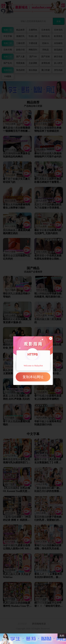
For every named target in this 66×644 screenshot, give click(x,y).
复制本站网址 (33, 377)
